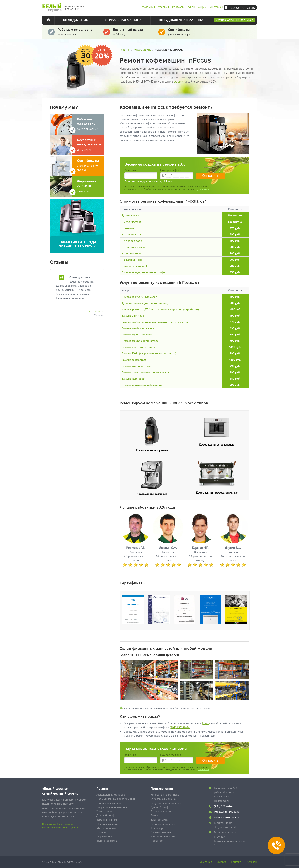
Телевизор (157, 828)
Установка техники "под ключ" (235, 20)
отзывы (218, 7)
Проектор (157, 840)
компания (148, 7)
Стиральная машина (123, 20)
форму (178, 81)
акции (202, 7)
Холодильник (75, 20)
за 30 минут (133, 31)
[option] (80, 295)
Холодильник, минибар (111, 794)
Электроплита (105, 811)
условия (164, 7)
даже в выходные (78, 31)
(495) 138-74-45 (243, 8)
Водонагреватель (107, 840)
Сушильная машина (163, 824)
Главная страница (51, 20)
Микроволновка (106, 828)
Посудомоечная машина (181, 20)
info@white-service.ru (227, 812)
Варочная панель (107, 820)
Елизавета (96, 311)
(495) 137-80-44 (180, 727)
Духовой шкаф (105, 815)
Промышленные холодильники (116, 799)
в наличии (91, 186)
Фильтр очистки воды (164, 836)
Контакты (237, 862)
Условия (221, 862)
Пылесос (102, 832)
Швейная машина (107, 824)
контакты (178, 7)
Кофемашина (143, 49)
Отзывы (252, 862)
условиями (203, 189)
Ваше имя (130, 170)
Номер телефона (171, 170)
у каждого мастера (188, 31)
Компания (206, 862)
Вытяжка (156, 815)
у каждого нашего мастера (91, 165)
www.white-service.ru (227, 817)
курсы (191, 7)
